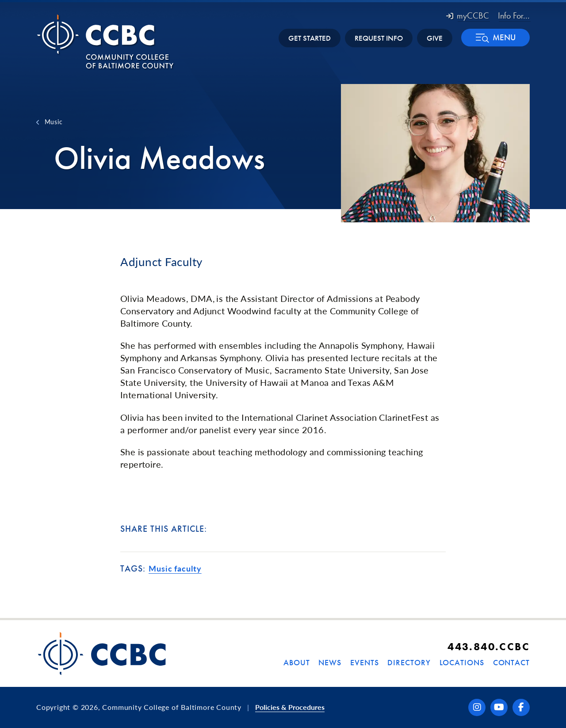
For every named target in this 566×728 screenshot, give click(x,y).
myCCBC (468, 15)
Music (54, 122)
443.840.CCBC (489, 646)
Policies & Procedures (290, 707)
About (297, 662)
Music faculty (175, 568)
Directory (409, 662)
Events (364, 662)
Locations (462, 662)
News (330, 662)
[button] (495, 38)
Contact (511, 662)
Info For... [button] (514, 15)
